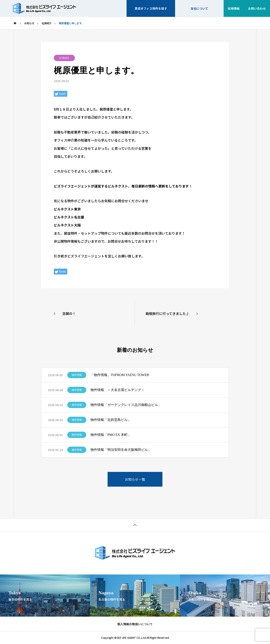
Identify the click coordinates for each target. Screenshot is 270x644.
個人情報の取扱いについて (135, 624)
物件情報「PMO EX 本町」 (111, 435)
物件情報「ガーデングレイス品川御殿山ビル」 (126, 405)
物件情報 (77, 375)
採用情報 (234, 8)
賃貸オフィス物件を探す (151, 8)
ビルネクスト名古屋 (69, 217)
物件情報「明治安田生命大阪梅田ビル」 (121, 450)
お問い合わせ (257, 8)
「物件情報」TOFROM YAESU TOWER (120, 375)
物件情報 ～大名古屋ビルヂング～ (117, 390)
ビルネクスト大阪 (67, 225)
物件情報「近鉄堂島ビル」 (111, 420)
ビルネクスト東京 (67, 209)
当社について (199, 8)
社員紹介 (64, 58)
